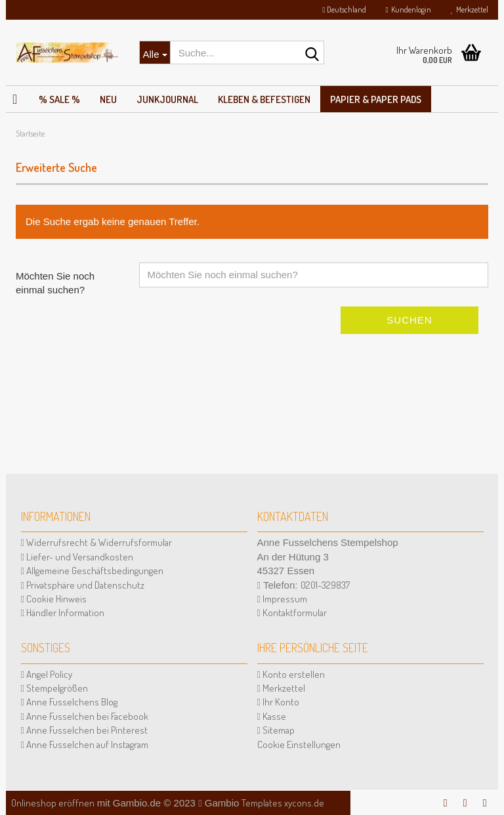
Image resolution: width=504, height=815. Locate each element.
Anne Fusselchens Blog (69, 702)
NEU (108, 99)
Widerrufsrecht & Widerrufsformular (96, 542)
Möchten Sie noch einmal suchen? (55, 283)
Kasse (272, 716)
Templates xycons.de (283, 803)
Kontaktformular (292, 613)
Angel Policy (47, 674)
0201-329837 (325, 585)
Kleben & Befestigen (264, 99)
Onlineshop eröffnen (53, 803)
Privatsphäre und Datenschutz (83, 585)
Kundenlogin (409, 10)
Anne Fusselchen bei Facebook (85, 716)
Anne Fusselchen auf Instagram (85, 744)
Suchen (409, 320)
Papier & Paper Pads (376, 99)
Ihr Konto (278, 702)
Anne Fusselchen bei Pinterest (84, 730)
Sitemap (276, 730)
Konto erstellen (291, 674)
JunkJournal (167, 99)
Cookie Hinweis (54, 599)
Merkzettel (470, 10)
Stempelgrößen (54, 688)
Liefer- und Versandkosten (77, 557)
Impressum (282, 599)
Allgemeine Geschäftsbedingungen (92, 571)
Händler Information (63, 613)
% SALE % (59, 99)
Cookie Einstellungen (299, 744)
